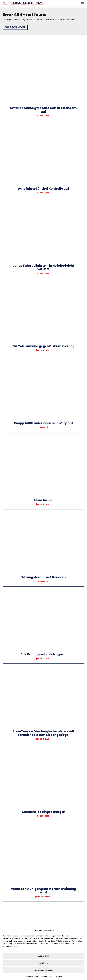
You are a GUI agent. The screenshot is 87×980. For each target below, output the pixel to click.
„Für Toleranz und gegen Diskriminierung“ (43, 346)
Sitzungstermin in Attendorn (43, 577)
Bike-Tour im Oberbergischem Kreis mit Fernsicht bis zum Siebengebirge (43, 733)
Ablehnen (43, 963)
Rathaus (43, 582)
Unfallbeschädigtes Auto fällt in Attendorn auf (43, 110)
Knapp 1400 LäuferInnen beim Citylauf (43, 423)
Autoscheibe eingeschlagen (43, 812)
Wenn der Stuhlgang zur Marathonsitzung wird (43, 891)
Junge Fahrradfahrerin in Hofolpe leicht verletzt (43, 267)
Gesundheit (43, 897)
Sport (43, 427)
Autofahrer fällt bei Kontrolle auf (43, 189)
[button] (83, 931)
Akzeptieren (44, 956)
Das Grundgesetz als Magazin (43, 654)
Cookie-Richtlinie (32, 976)
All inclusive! (43, 500)
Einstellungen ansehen (43, 970)
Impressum (60, 976)
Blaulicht (43, 116)
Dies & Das (43, 350)
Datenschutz (47, 976)
